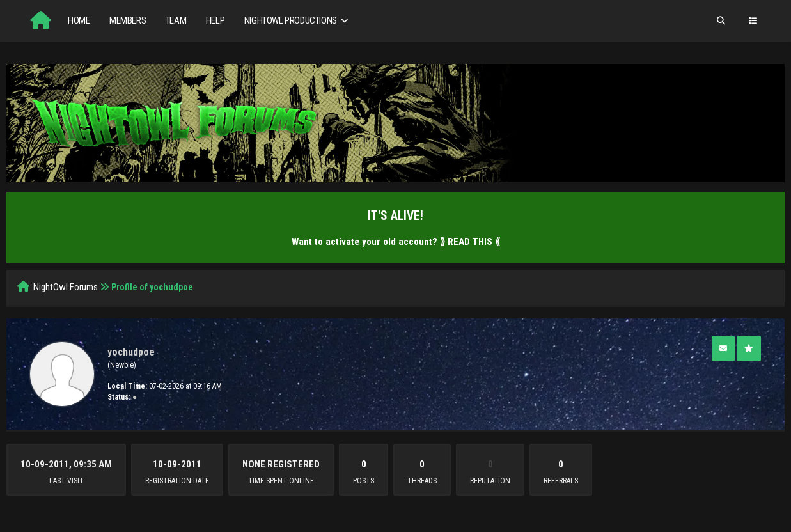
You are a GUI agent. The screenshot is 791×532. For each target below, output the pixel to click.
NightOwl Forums (66, 287)
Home (79, 20)
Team (176, 20)
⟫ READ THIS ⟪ (470, 242)
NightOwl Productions (297, 21)
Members (128, 20)
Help (215, 20)
